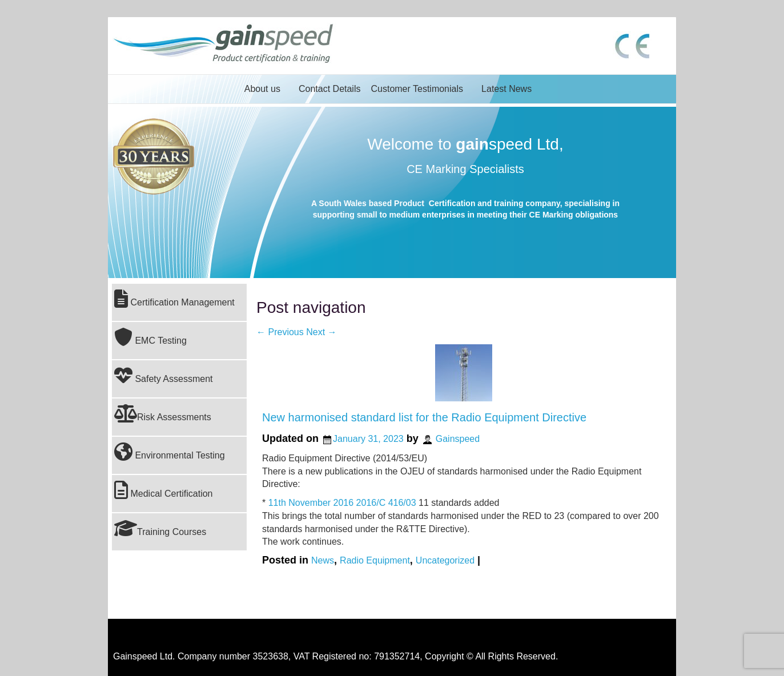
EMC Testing (150, 337)
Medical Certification (164, 490)
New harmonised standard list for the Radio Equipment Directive (424, 417)
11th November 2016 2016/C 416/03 (342, 503)
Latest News (506, 89)
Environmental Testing (170, 452)
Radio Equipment (375, 560)
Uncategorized (445, 560)
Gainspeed (458, 439)
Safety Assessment (164, 375)
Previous (280, 332)
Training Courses (160, 528)
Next (321, 332)
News (323, 560)
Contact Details (330, 89)
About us (262, 89)
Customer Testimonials (417, 89)
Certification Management (174, 299)
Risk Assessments (163, 413)
